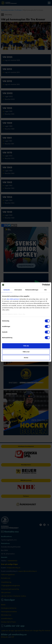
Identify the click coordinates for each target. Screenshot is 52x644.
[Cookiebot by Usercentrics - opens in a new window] (42, 285)
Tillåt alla (26, 346)
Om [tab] (45, 290)
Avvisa (26, 358)
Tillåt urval (26, 352)
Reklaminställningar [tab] (32, 290)
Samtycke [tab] (7, 290)
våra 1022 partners (13, 299)
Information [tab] (18, 290)
